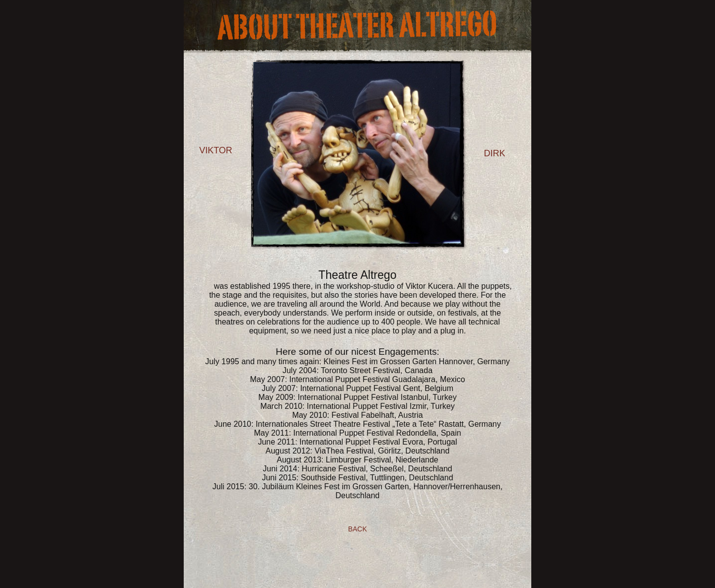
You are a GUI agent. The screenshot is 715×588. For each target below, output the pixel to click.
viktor (216, 150)
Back (357, 529)
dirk (494, 153)
